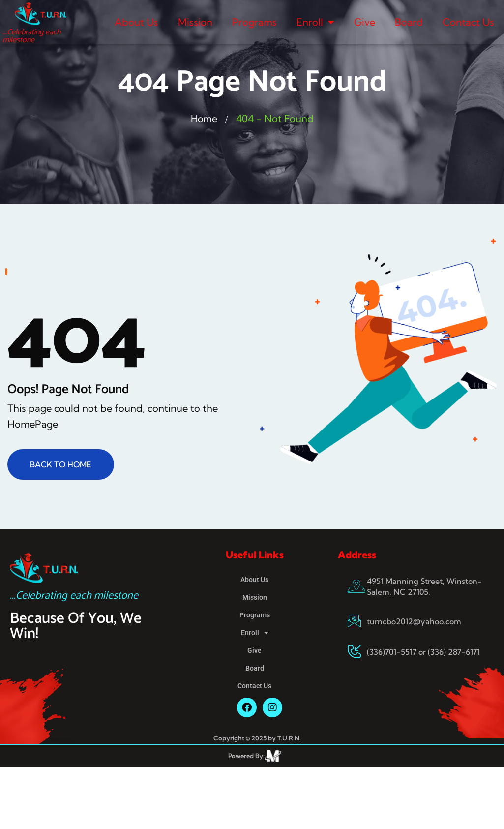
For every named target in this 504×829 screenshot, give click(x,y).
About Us (136, 22)
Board (409, 22)
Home (204, 118)
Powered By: (246, 756)
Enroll (315, 22)
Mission (195, 22)
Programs (254, 22)
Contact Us (468, 22)
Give (365, 22)
